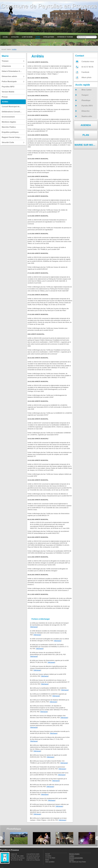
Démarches (85, 111)
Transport (85, 95)
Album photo (86, 77)
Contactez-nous (88, 62)
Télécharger (34, 627)
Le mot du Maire (27, 37)
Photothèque (86, 100)
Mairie (38, 37)
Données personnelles (76, 858)
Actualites (15, 37)
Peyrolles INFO (87, 106)
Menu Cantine (86, 90)
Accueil (5, 37)
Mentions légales (74, 854)
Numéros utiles (87, 116)
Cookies (72, 856)
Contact (71, 860)
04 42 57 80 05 (87, 67)
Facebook (85, 72)
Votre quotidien (49, 37)
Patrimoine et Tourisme (65, 37)
